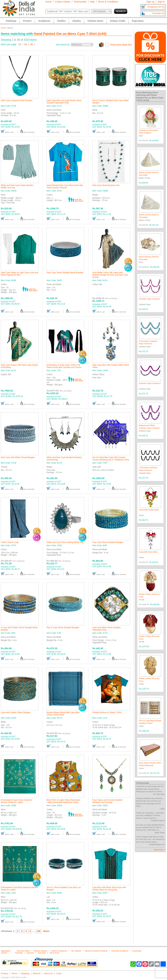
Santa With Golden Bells (149, 510)
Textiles (61, 21)
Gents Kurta (54, 953)
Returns (37, 973)
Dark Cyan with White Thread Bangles (18, 457)
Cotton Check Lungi (10, 542)
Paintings (11, 21)
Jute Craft (42, 953)
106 (38, 931)
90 (32, 44)
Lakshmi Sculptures (59, 951)
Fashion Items (95, 21)
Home (49, 2)
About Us (48, 973)
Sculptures (44, 21)
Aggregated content (6, 952)
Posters (27, 21)
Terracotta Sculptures (120, 951)
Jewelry (77, 21)
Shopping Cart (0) (156, 7)
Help (92, 2)
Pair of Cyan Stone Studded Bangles (63, 628)
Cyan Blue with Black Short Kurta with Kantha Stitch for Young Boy (109, 889)
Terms (14, 973)
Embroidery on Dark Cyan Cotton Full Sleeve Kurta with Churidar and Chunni (64, 366)
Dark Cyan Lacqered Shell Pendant (17, 100)
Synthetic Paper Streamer (149, 299)
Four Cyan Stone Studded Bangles (108, 542)
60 (26, 44)
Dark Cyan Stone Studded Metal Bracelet (65, 273)
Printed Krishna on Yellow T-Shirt (107, 712)
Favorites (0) (158, 13)
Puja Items (138, 21)
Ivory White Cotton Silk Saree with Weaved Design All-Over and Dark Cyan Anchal (110, 275)
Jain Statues (76, 951)
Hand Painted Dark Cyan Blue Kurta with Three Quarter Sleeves (65, 186)
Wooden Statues (40, 951)
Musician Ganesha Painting (96, 951)
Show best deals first (121, 45)
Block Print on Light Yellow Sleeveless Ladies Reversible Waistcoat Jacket (63, 801)
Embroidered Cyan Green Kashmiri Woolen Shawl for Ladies (16, 801)
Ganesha (30, 953)
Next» (46, 931)
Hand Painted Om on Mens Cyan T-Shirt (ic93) (70, 34)
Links (59, 973)
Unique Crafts (118, 21)
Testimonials (80, 2)
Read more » (159, 850)
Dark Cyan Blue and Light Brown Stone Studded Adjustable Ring (64, 102)
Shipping (25, 973)
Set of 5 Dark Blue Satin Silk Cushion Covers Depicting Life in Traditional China (111, 459)
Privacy (4, 973)
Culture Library (63, 2)
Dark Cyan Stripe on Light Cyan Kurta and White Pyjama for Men (20, 274)
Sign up (150, 2)
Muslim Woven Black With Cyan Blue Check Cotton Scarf (63, 714)
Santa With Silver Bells (148, 552)
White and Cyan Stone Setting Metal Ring (65, 542)
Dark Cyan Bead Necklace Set (106, 185)
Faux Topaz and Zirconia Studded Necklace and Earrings (107, 801)
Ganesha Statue (23, 951)
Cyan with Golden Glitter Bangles (16, 712)
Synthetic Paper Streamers (150, 383)
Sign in (161, 2)
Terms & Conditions (108, 2)
